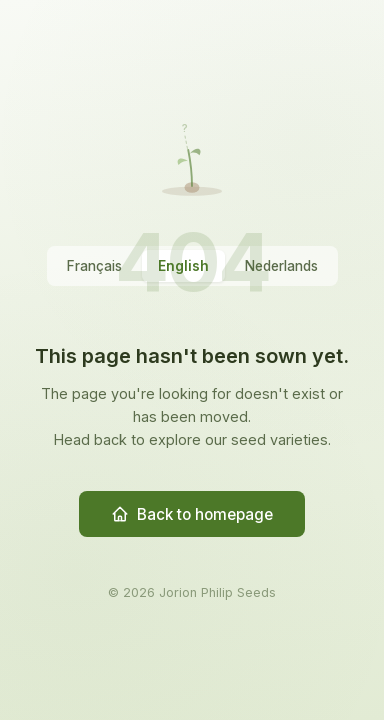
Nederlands (281, 266)
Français (94, 266)
